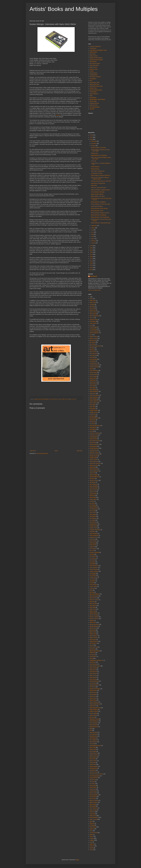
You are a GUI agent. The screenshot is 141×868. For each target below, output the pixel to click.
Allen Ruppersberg (94, 316)
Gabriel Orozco (93, 439)
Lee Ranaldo (93, 575)
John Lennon (93, 513)
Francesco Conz (94, 435)
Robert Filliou (93, 700)
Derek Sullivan (93, 403)
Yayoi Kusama (93, 810)
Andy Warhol (93, 321)
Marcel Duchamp (94, 596)
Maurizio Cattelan (94, 617)
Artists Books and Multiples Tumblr (98, 50)
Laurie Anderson (94, 568)
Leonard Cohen (93, 577)
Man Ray (92, 592)
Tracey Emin (93, 789)
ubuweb (92, 848)
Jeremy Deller (93, 499)
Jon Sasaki (92, 520)
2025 (91, 137)
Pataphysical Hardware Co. (96, 660)
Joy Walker (92, 532)
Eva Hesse (92, 424)
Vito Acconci (93, 799)
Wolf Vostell (94, 185)
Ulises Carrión (93, 793)
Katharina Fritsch (94, 537)
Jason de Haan (93, 490)
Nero (91, 81)
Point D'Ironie (93, 679)
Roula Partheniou (94, 94)
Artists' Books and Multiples (64, 9)
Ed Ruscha (92, 416)
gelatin (91, 835)
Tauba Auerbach (94, 766)
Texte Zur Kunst (94, 105)
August (93, 228)
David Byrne (93, 393)
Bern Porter (92, 344)
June (93, 232)
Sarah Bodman (93, 736)
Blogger (77, 860)
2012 (91, 270)
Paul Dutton (93, 662)
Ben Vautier (92, 342)
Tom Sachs (92, 783)
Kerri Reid (92, 554)
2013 (91, 267)
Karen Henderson (94, 535)
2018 (91, 257)
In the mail (94, 161)
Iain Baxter (92, 479)
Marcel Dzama (93, 598)
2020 (91, 252)
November (94, 143)
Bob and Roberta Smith (95, 346)
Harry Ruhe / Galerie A (95, 77)
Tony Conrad (93, 785)
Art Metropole (93, 48)
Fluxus (91, 431)
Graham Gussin (94, 456)
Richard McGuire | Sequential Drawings (101, 223)
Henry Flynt (92, 473)
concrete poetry (93, 833)
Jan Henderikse (93, 484)
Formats (92, 71)
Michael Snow (93, 628)
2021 (91, 250)
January (93, 243)
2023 (91, 246)
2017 (91, 259)
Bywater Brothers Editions (96, 58)
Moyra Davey (93, 640)
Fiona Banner (93, 427)
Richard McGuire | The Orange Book (100, 217)
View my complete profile (94, 290)
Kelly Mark (92, 547)
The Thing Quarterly (95, 107)
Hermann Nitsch (94, 475)
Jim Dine (92, 501)
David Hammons (94, 397)
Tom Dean (92, 782)
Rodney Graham (95, 169)
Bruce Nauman (93, 354)
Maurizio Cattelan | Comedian (98, 148)
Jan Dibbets (93, 482)
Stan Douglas (93, 751)
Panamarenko (93, 657)
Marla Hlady (93, 607)
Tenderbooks (93, 770)
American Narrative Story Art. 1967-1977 (101, 181)
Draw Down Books (94, 65)
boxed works (93, 827)
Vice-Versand (93, 797)
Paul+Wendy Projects (95, 666)
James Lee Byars (94, 480)
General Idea (93, 443)
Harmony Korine (94, 465)
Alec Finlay (92, 308)
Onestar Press (93, 88)
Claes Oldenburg (94, 371)
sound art (92, 846)
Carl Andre (92, 357)
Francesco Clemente (95, 433)
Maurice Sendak (94, 615)
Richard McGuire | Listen (97, 211)
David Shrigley (93, 399)
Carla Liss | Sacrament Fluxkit (98, 188)
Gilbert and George (94, 454)
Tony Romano (93, 787)
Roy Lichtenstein (94, 723)
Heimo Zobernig (94, 469)
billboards (92, 823)
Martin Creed (93, 609)
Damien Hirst (93, 378)
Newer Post (33, 451)
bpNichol (92, 829)
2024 (91, 139)
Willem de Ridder (94, 800)
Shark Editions (93, 742)
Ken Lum (92, 550)
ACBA (91, 299)
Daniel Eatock (93, 382)
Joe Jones (92, 503)
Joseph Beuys (93, 526)
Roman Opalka (93, 713)
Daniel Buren (93, 380)
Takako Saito (93, 764)
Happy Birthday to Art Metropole (99, 155)
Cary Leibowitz (93, 359)
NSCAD (92, 645)
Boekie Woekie (93, 52)
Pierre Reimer (93, 677)
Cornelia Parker (93, 374)
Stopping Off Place (94, 103)
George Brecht (93, 446)
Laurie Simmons (94, 569)
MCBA (91, 590)
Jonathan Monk (93, 524)
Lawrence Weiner (94, 571)
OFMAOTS (92, 653)
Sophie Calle (93, 749)
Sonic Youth (93, 747)
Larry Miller (92, 564)
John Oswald (93, 515)
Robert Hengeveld (94, 702)
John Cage (92, 511)
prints (91, 842)
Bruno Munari (93, 355)
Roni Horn (92, 717)
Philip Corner (93, 670)
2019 (91, 254)
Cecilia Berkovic (94, 363)
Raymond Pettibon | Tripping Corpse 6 (100, 190)
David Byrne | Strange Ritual (98, 183)
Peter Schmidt (93, 668)
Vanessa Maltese (94, 795)
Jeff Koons (92, 496)
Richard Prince (93, 691)
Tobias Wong (93, 780)
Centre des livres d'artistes (96, 60)
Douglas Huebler (94, 412)
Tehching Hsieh (93, 768)
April (93, 236)
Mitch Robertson (94, 636)
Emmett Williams (94, 418)
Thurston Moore (94, 778)
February (94, 241)
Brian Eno (92, 350)
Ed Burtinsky (93, 414)
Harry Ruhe (92, 467)
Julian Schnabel (94, 534)
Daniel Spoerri (93, 384)
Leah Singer (93, 573)
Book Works (93, 54)
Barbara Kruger (93, 338)
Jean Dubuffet (93, 494)
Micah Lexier (93, 622)
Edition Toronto (93, 67)
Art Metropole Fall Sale (97, 173)
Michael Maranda (94, 626)
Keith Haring (93, 543)
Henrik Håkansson (94, 471)
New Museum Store (94, 82)
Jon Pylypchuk (93, 518)
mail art (91, 836)
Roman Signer (93, 715)
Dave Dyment (93, 62)
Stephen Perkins (94, 755)
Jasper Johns (93, 492)
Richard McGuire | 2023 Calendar (99, 208)
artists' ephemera (94, 817)
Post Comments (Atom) (42, 453)
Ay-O (91, 335)
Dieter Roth (92, 407)
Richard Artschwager (95, 689)
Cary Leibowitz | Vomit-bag (98, 192)
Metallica (92, 621)
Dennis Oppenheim (94, 401)
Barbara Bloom (93, 337)
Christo (91, 369)
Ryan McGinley (93, 725)
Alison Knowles (93, 312)
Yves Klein (92, 814)
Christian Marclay (94, 367)
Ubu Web (92, 109)
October (93, 146)
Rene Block (92, 687)
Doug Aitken (93, 409)
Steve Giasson (93, 757)
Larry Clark (92, 562)
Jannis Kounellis (94, 488)
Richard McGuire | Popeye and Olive (100, 213)
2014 (91, 265)
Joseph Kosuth (93, 528)
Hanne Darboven (94, 462)
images (58, 115)
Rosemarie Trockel (94, 719)
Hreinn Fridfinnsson (94, 477)
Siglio (91, 96)
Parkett (91, 658)
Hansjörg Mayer (94, 75)
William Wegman (94, 802)
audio (91, 821)
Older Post (79, 451)
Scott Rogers (93, 738)
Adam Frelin (93, 301)
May (92, 234)
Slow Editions (93, 98)
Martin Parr (92, 611)
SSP (91, 730)
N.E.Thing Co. (93, 643)
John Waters (93, 516)
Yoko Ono (74, 399)
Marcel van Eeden (94, 600)
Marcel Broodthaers (94, 594)
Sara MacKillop (93, 734)
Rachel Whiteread (94, 681)
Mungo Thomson (94, 641)
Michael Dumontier (94, 624)
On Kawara (92, 655)
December (94, 141)
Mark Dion (92, 602)
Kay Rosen (92, 539)
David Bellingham (94, 391)
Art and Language (94, 331)
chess (91, 831)
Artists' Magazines (94, 333)
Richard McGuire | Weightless (98, 202)
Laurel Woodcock (94, 566)
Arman (91, 325)
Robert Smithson (94, 710)
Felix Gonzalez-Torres (95, 426)
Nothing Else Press (94, 84)
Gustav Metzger (45, 399)
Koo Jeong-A (93, 558)
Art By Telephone (95, 167)
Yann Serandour (94, 808)
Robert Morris (93, 706)
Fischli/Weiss (93, 429)
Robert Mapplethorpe (95, 704)
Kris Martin (92, 560)
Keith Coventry (93, 541)
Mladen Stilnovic (94, 638)
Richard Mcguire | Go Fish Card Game (101, 204)
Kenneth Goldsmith (94, 552)
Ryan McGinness (94, 727)
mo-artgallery (93, 79)
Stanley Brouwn (94, 753)
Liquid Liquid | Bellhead (97, 206)
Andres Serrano (94, 320)
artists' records (93, 819)
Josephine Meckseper (95, 530)
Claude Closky (93, 373)
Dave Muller (93, 388)
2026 (91, 135)
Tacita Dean (93, 763)
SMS (91, 729)
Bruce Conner (93, 352)
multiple (92, 838)
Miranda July (93, 634)
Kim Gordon (93, 556)
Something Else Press (95, 746)
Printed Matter (93, 92)
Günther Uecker (94, 460)
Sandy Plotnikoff (94, 732)
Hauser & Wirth (61, 399)
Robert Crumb (93, 698)
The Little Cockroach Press (96, 774)
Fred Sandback (93, 437)
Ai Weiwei (92, 304)
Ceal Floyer (92, 361)
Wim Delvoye (93, 804)
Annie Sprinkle (93, 323)
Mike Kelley (92, 630)
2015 (91, 263)
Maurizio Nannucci (94, 619)
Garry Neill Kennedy (95, 441)
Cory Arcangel (93, 376)
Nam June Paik (93, 647)
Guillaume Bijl (93, 458)
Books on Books (94, 56)
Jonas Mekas (93, 522)
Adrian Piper (93, 302)
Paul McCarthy (93, 664)
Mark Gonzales (93, 604)
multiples (92, 840)
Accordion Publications (95, 46)
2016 (91, 261)
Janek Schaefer (93, 486)
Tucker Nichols (93, 791)
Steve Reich (93, 759)
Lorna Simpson (93, 585)
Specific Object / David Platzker (97, 99)
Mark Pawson (93, 605)
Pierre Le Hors (93, 675)
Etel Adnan (92, 422)
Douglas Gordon (37, 399)
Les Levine (92, 579)
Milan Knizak (93, 632)
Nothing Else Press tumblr (96, 86)
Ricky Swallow (93, 694)
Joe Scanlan (93, 505)
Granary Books (93, 73)
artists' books (93, 816)
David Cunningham (94, 395)
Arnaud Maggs (93, 327)
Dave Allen (92, 386)
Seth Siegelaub (93, 740)
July (92, 230)
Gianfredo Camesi (94, 452)
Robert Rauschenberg (95, 708)
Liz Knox (92, 583)
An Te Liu (92, 318)
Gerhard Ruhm (93, 450)
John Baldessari (94, 509)
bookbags (92, 825)
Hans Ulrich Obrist (53, 399)
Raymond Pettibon (94, 685)
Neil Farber (92, 649)
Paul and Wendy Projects (96, 90)
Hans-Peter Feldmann (95, 463)
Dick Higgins (93, 405)
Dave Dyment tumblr (95, 64)
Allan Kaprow (93, 314)
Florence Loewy (94, 69)
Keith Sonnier (93, 545)
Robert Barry (93, 696)
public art (92, 844)
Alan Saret (92, 306)
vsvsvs (91, 850)
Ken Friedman (93, 549)
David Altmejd (93, 390)
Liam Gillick (92, 581)
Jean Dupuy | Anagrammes (98, 171)
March (93, 239)
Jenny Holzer (93, 497)
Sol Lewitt (92, 744)
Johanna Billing (93, 507)
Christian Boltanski (94, 365)
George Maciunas (94, 448)
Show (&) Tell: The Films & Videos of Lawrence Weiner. (100, 178)
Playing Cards (94, 153)
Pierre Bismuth (93, 674)
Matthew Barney (94, 613)
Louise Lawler (93, 587)
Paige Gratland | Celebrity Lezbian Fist (101, 175)
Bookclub (92, 348)
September (94, 226)
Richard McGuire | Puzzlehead (99, 215)
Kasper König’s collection (97, 194)
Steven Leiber (93, 101)
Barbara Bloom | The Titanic (98, 196)
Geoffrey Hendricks (94, 444)
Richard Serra (93, 693)
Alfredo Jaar (93, 310)
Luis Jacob (92, 588)
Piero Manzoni (93, 672)
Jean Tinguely (68, 399)
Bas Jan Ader (93, 340)
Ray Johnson (93, 683)
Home (56, 451)
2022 (91, 248)
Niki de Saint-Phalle (94, 651)
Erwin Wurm (93, 420)
